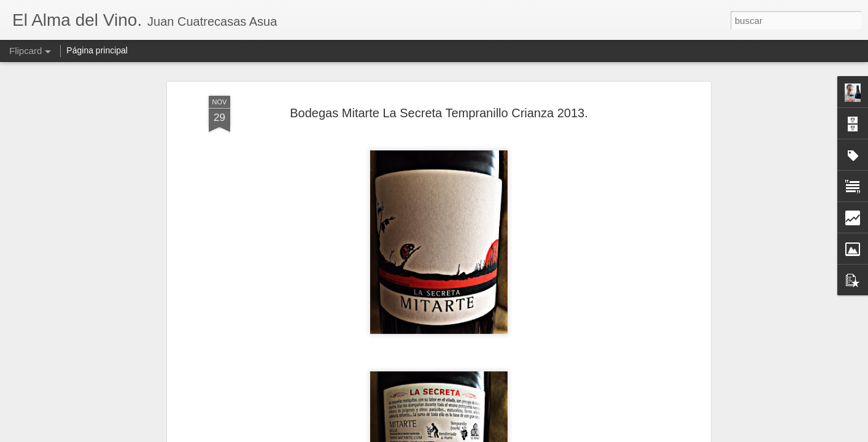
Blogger (482, 435)
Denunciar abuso (523, 435)
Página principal (97, 50)
